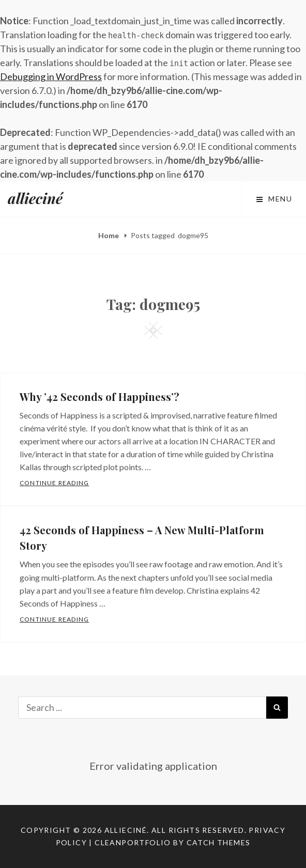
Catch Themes (219, 842)
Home (109, 235)
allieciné (35, 198)
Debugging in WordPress (51, 76)
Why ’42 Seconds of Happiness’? (100, 397)
